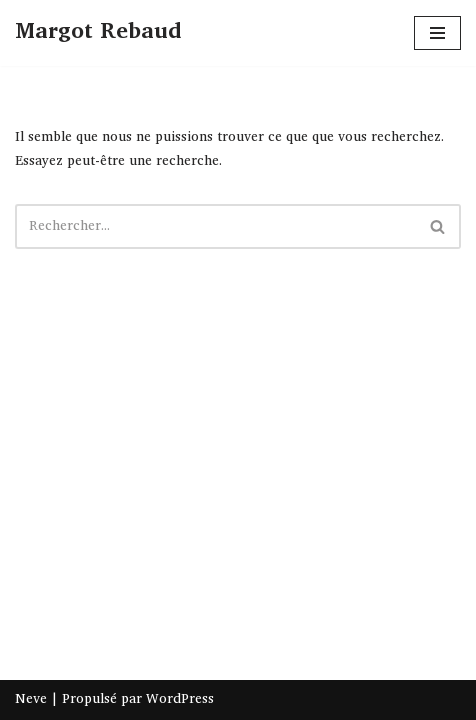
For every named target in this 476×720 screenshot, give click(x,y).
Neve (31, 699)
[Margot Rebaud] (98, 33)
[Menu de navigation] (437, 33)
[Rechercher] (215, 226)
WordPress (180, 699)
